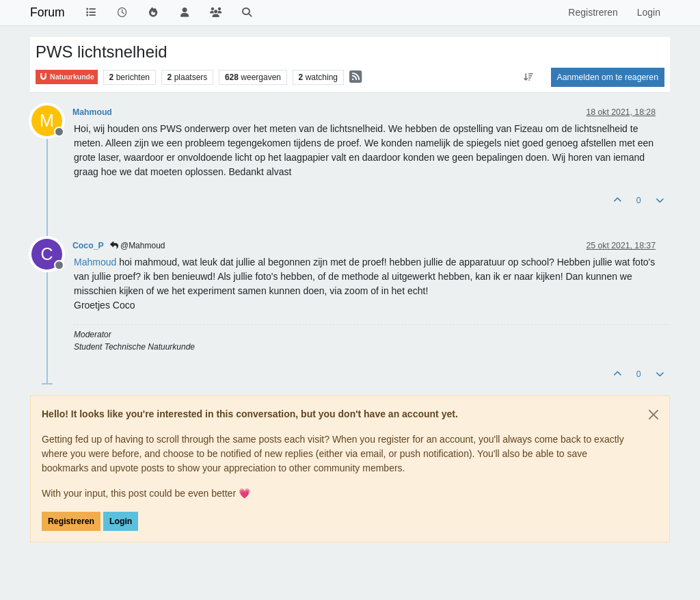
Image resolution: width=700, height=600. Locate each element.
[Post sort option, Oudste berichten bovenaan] (528, 77)
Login (121, 521)
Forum (48, 12)
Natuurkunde (67, 77)
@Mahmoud (138, 246)
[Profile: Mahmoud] (95, 262)
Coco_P (88, 246)
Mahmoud (92, 112)
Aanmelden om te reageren (608, 77)
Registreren (71, 521)
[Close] (654, 415)
